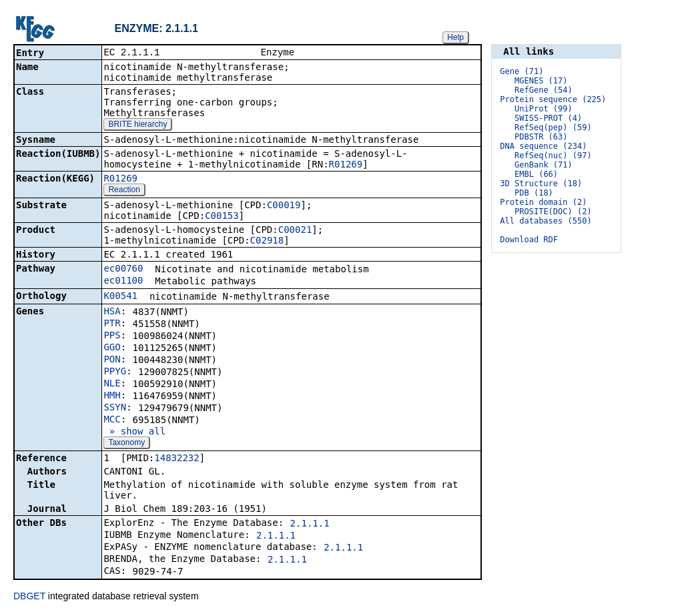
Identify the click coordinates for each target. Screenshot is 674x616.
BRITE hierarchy (137, 125)
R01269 (346, 166)
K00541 (120, 297)
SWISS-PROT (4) (548, 118)
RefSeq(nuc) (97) (553, 156)
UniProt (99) (544, 109)
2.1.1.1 (310, 525)
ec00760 (123, 270)
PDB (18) (534, 193)
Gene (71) (522, 71)
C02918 (267, 242)
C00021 (295, 231)
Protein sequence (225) (553, 99)
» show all (134, 432)
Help (455, 37)
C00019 (284, 206)
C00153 (222, 217)
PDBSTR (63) (541, 137)
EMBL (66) (536, 174)
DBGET (29, 597)
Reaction (124, 191)
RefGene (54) (544, 90)
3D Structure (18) (541, 184)
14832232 (177, 459)
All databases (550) (546, 221)
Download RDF (529, 240)
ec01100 (123, 282)
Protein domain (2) (543, 202)
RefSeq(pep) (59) (553, 127)
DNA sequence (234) (543, 146)
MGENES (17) (541, 81)
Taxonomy (126, 444)
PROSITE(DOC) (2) (553, 212)
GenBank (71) (544, 165)
